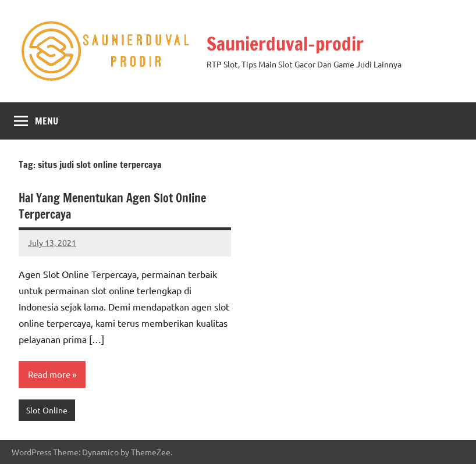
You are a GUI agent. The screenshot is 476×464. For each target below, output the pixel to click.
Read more (49, 374)
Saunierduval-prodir (285, 44)
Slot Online (47, 410)
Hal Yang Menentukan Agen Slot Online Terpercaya (112, 206)
